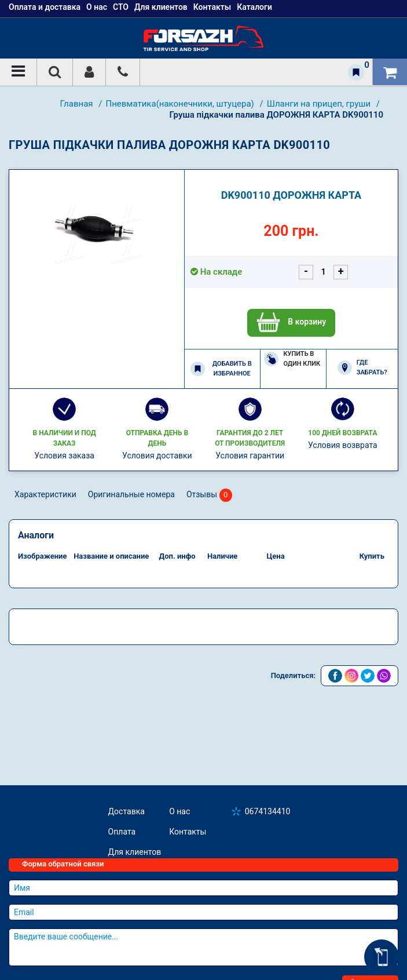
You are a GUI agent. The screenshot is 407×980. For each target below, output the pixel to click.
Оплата (122, 832)
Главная (78, 104)
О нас (179, 811)
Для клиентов (135, 852)
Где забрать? (362, 367)
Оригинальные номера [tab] (131, 494)
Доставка (126, 811)
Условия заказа (64, 456)
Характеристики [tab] (45, 494)
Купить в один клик (292, 359)
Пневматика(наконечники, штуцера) (181, 104)
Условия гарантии (250, 456)
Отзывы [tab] (209, 495)
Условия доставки (157, 456)
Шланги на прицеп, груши (320, 104)
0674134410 (268, 811)
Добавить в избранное (221, 369)
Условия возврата (343, 445)
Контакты (188, 832)
